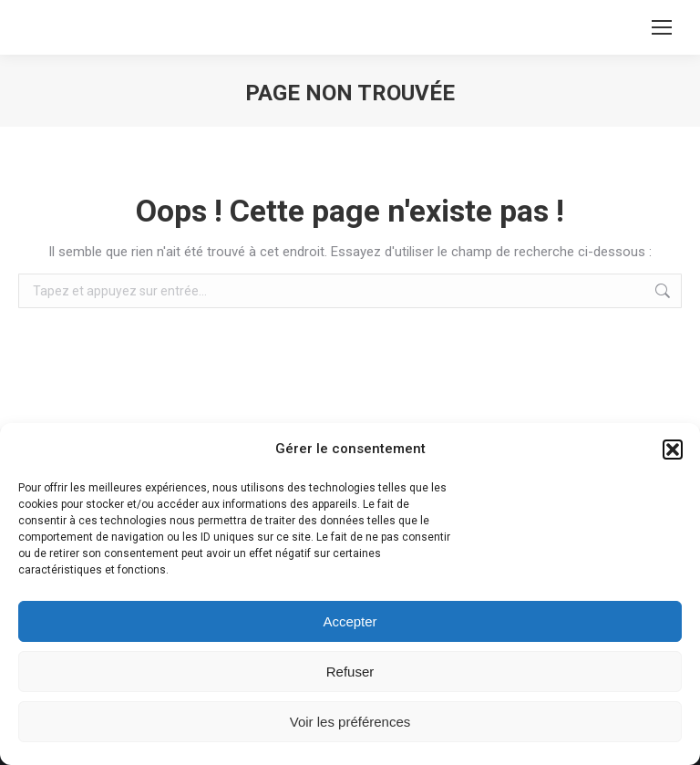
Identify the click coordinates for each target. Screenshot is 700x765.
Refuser (350, 672)
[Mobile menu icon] (662, 27)
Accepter (350, 621)
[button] (673, 450)
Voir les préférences (350, 722)
